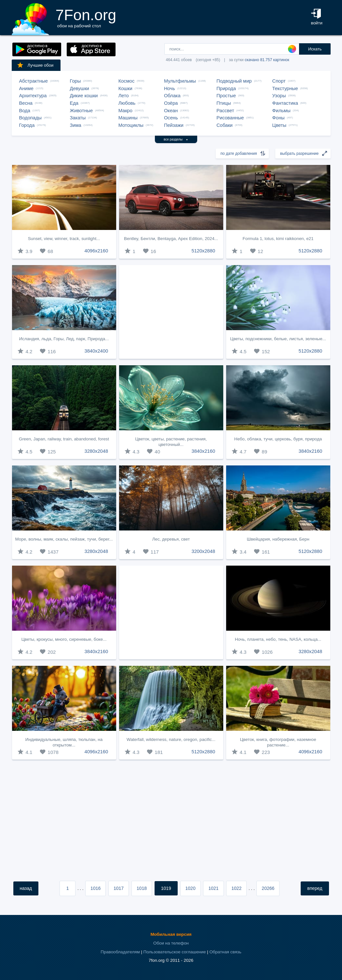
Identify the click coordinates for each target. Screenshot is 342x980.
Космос (127, 81)
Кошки (125, 88)
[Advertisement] (171, 312)
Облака (172, 96)
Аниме (26, 88)
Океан (171, 111)
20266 (268, 888)
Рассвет (225, 111)
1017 (119, 888)
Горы (75, 81)
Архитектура (33, 96)
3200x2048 (204, 551)
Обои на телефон (171, 943)
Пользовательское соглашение (175, 952)
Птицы (224, 103)
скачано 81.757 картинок (267, 60)
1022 (236, 888)
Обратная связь (225, 952)
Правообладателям (120, 952)
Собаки (225, 125)
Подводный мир (234, 81)
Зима (76, 125)
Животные (82, 111)
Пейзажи (174, 125)
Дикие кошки (84, 96)
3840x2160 (204, 451)
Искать (315, 49)
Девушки (80, 88)
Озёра (171, 103)
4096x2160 (96, 251)
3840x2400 (96, 351)
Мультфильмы (180, 81)
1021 (213, 888)
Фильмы (281, 111)
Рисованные (230, 118)
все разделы (176, 139)
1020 (191, 888)
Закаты (78, 118)
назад (26, 888)
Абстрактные (34, 81)
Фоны (279, 118)
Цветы (279, 125)
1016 (96, 888)
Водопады (30, 118)
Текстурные (285, 88)
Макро (125, 111)
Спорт (279, 81)
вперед (315, 888)
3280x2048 (96, 451)
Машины (128, 118)
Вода (25, 111)
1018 (142, 888)
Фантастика (285, 103)
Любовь (127, 103)
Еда (74, 103)
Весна (26, 103)
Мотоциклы (131, 125)
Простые (226, 96)
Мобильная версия (171, 934)
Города (27, 125)
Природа (226, 88)
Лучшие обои (35, 65)
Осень (171, 118)
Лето (124, 96)
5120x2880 (204, 251)
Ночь (170, 88)
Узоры (279, 96)
